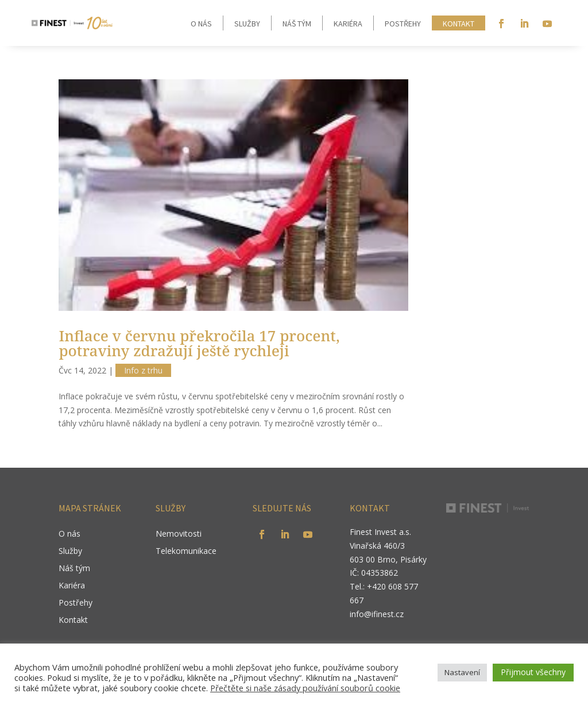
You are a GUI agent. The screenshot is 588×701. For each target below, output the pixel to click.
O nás (201, 24)
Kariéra (348, 24)
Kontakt (459, 24)
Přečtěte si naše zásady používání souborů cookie (305, 688)
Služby (247, 24)
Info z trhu (143, 370)
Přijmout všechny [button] (533, 672)
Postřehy (403, 24)
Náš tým (297, 24)
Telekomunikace (186, 552)
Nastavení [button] (462, 672)
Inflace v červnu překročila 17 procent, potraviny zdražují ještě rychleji (199, 343)
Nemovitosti (179, 534)
